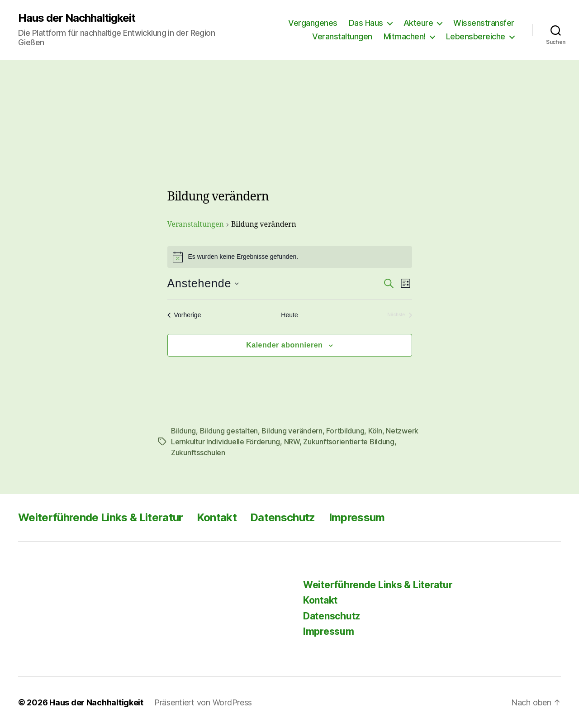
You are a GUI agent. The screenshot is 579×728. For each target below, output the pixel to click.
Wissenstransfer (484, 23)
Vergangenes (313, 23)
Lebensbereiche (476, 36)
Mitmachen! (405, 36)
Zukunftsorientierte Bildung (349, 442)
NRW (292, 442)
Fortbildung (345, 431)
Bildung (183, 431)
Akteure (418, 23)
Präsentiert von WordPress (203, 702)
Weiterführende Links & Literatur (101, 517)
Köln (375, 431)
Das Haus (366, 23)
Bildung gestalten (229, 431)
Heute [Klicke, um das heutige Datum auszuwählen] (289, 315)
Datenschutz (283, 517)
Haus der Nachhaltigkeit (77, 18)
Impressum (357, 517)
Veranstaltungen (342, 36)
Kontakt (217, 517)
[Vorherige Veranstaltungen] (184, 315)
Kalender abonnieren (284, 345)
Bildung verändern (292, 431)
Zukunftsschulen (198, 452)
